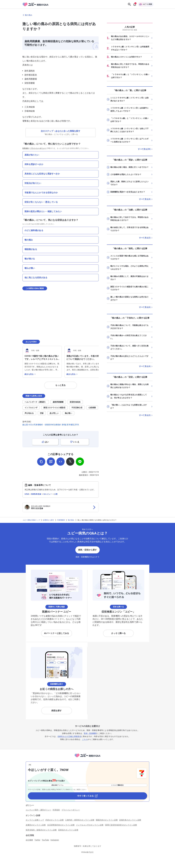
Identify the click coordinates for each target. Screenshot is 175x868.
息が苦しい (54, 413)
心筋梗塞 (92, 408)
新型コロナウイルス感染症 (54, 408)
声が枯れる (29, 413)
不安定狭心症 (77, 408)
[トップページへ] (87, 758)
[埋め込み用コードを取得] (61, 462)
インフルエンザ (31, 408)
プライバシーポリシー (38, 148)
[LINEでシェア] (80, 462)
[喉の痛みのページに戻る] (87, 15)
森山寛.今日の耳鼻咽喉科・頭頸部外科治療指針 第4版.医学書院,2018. (51, 425)
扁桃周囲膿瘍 (58, 402)
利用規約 (25, 148)
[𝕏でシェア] (70, 462)
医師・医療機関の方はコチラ (87, 557)
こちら (85, 739)
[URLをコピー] (41, 462)
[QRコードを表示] (51, 462)
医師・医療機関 (90, 733)
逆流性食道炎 (75, 402)
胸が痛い (68, 413)
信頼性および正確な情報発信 (69, 736)
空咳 (42, 413)
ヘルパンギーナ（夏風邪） (36, 402)
